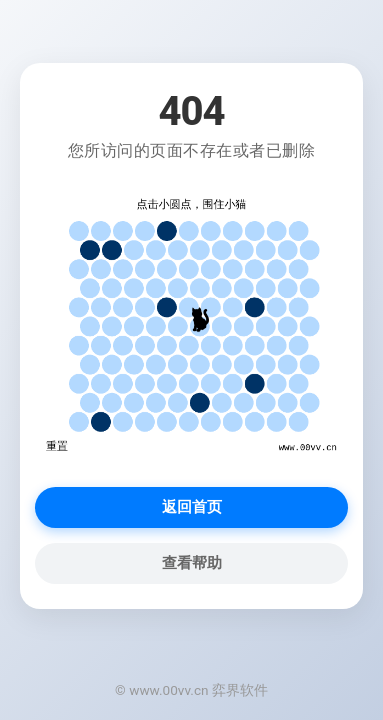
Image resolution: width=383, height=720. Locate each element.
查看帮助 (192, 563)
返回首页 (192, 507)
